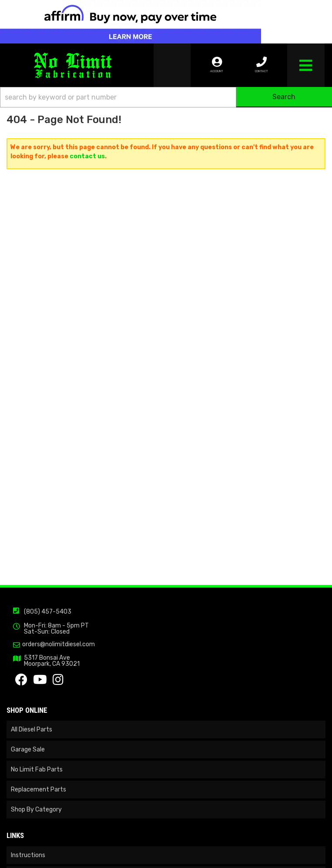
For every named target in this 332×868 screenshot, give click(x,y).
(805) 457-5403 (48, 612)
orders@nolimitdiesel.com (59, 644)
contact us (87, 156)
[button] (166, 97)
